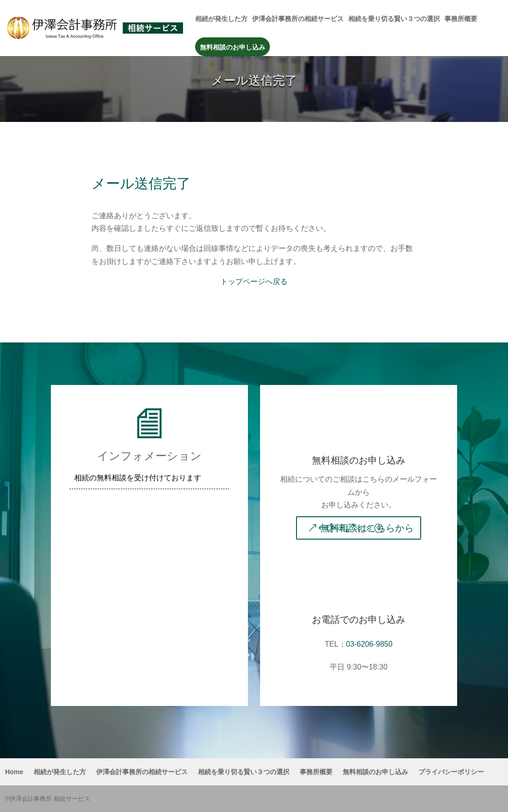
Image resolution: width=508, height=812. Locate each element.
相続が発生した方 (221, 19)
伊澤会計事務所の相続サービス (298, 19)
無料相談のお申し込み (233, 47)
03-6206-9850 (369, 644)
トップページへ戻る (254, 281)
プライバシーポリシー (451, 772)
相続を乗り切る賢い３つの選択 (394, 19)
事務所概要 (461, 19)
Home (14, 772)
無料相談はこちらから (367, 528)
